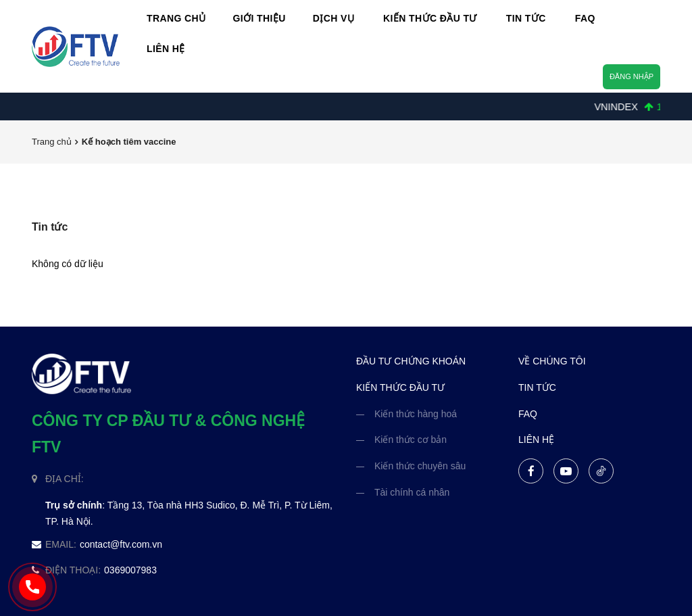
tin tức (537, 387)
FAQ (528, 414)
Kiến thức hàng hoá (416, 414)
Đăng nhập (632, 76)
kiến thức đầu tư (400, 387)
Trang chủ (52, 142)
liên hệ (536, 440)
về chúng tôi (552, 361)
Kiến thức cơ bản (411, 440)
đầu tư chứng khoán (411, 361)
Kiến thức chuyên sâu (420, 466)
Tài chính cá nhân (412, 492)
